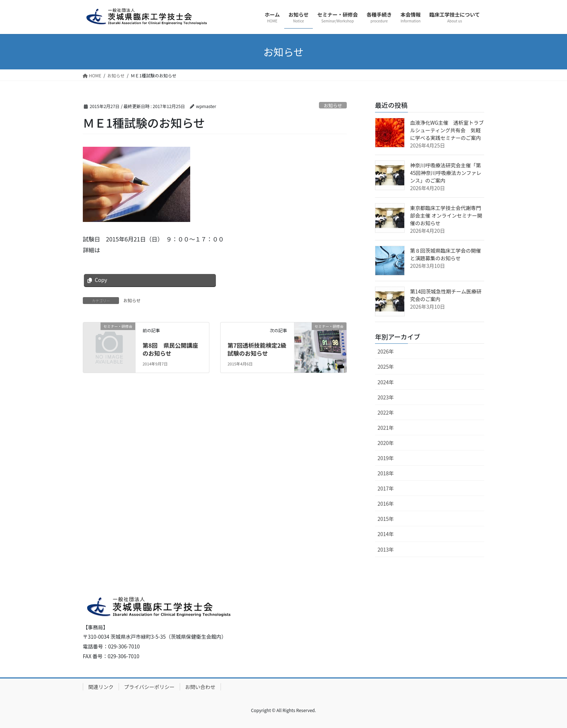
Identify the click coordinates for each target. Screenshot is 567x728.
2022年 (386, 412)
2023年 (386, 397)
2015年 (386, 519)
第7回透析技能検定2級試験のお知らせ (257, 349)
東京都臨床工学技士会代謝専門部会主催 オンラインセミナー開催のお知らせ (446, 215)
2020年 (386, 443)
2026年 (386, 351)
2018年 (386, 473)
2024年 (386, 382)
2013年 (386, 549)
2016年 (386, 504)
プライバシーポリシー (149, 687)
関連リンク (101, 687)
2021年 (386, 428)
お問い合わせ (200, 687)
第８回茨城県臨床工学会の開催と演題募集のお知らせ (445, 254)
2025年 (386, 367)
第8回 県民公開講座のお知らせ (170, 349)
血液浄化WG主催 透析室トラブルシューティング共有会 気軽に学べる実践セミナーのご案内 (447, 130)
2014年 (386, 534)
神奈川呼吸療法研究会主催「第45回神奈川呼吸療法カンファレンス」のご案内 (446, 173)
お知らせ (333, 105)
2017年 (386, 488)
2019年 (386, 458)
